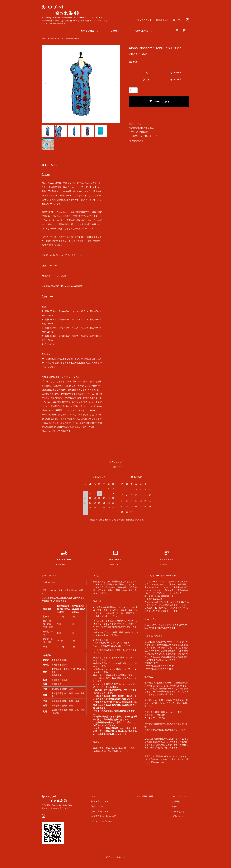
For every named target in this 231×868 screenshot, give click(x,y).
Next (115, 84)
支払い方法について (114, 816)
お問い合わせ (181, 821)
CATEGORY (88, 31)
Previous (46, 84)
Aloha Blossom (57, 38)
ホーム (44, 38)
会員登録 (179, 806)
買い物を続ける (136, 141)
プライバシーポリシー (115, 826)
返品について (135, 124)
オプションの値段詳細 (139, 132)
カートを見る (181, 816)
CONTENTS (142, 31)
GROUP (115, 31)
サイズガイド (48, 349)
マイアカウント (145, 20)
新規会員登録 (162, 20)
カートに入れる (159, 101)
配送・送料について (114, 806)
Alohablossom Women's (77, 38)
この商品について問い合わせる (143, 136)
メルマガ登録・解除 (152, 801)
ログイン (177, 20)
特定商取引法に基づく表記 (141, 128)
